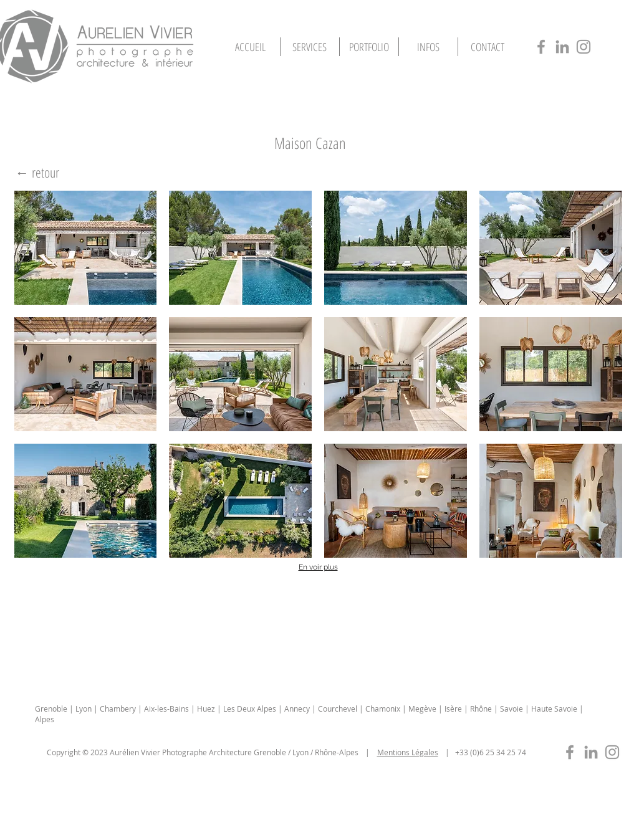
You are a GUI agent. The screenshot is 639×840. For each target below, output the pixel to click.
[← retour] (37, 172)
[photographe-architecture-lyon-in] (562, 47)
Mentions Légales (408, 752)
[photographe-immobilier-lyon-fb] (570, 752)
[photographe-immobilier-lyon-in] (591, 752)
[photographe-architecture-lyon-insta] (584, 47)
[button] (369, 47)
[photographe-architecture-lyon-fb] (541, 47)
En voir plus (318, 567)
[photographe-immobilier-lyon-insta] (612, 752)
